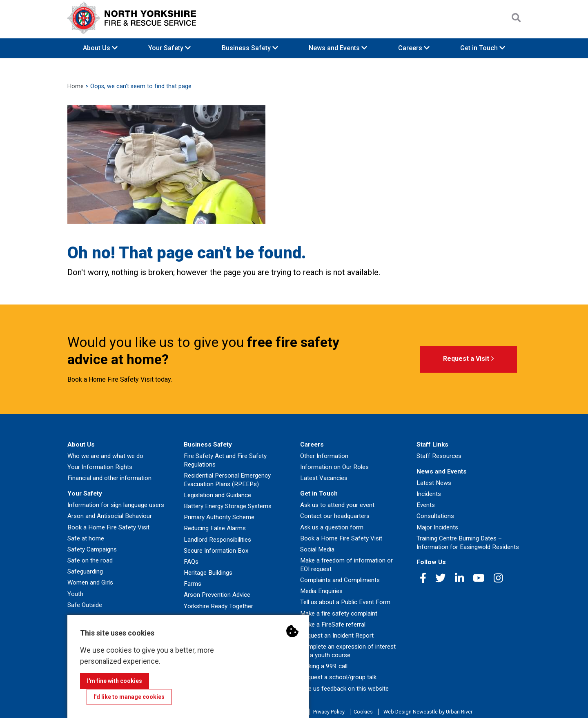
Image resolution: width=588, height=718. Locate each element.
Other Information (324, 456)
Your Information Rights (100, 467)
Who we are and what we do (105, 456)
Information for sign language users (116, 505)
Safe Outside (85, 605)
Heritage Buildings (208, 573)
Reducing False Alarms (215, 528)
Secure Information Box (216, 551)
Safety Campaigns (92, 549)
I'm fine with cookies (115, 681)
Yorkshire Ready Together (218, 606)
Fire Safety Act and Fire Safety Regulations (225, 460)
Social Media (317, 549)
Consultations (435, 516)
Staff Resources (439, 456)
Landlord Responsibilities (217, 540)
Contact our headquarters (335, 516)
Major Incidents (437, 527)
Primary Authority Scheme (219, 517)
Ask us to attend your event (337, 505)
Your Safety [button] (169, 48)
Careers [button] (414, 48)
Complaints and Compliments (340, 580)
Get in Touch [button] (483, 48)
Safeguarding (85, 571)
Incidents (429, 494)
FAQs (191, 562)
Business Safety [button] (250, 48)
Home (76, 86)
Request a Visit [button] (469, 359)
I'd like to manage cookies (129, 697)
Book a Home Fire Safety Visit (108, 527)
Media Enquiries (321, 591)
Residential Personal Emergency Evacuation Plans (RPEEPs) (227, 480)
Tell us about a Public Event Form (345, 602)
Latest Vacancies (324, 478)
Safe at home (86, 538)
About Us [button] (100, 48)
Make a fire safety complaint (339, 614)
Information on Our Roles (334, 467)
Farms (193, 584)
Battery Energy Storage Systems (228, 506)
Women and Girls (90, 582)
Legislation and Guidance (217, 495)
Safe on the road (90, 560)
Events (426, 505)
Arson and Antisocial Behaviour (110, 516)
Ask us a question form (332, 527)
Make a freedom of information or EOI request (346, 565)
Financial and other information (109, 478)
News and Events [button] (338, 48)
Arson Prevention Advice (217, 595)
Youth (75, 594)
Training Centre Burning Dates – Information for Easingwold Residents (468, 543)
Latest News (434, 483)
